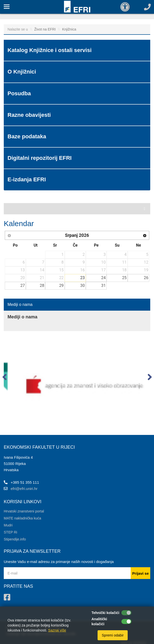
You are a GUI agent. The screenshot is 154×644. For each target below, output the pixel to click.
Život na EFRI (45, 29)
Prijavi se (140, 573)
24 (104, 278)
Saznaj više (57, 630)
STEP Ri (10, 532)
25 (124, 278)
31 (104, 285)
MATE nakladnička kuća (22, 518)
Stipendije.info (15, 539)
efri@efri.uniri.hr (24, 489)
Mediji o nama (20, 304)
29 (61, 285)
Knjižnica (69, 29)
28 (42, 285)
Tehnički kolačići (105, 613)
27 (23, 285)
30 (83, 285)
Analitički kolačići (99, 621)
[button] (4, 378)
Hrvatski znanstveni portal (24, 511)
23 (83, 278)
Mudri (8, 525)
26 (146, 278)
